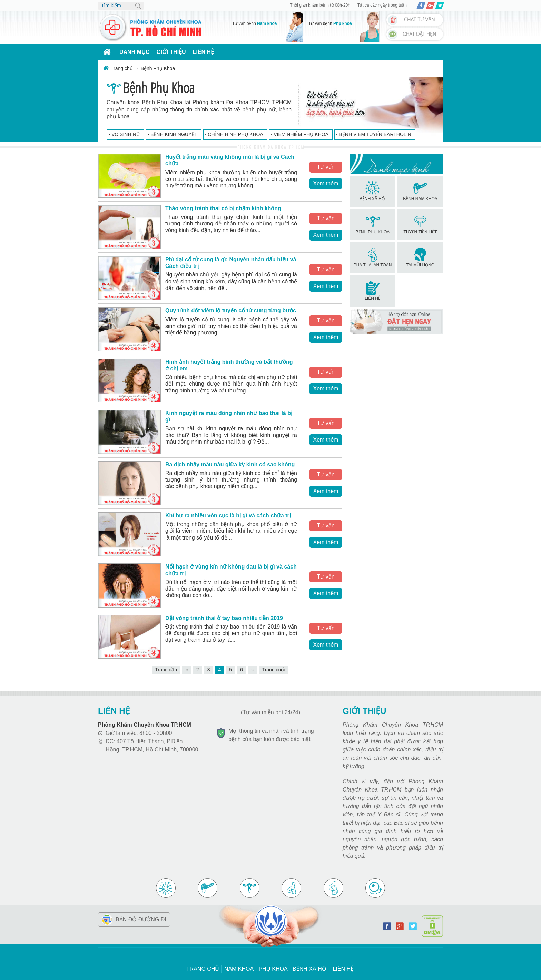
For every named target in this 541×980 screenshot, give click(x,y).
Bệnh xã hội (310, 969)
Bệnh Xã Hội (373, 191)
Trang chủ (203, 969)
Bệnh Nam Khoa (420, 191)
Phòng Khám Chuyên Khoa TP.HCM (145, 725)
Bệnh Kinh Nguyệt (174, 134)
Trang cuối (274, 670)
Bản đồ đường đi (141, 919)
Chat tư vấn (419, 20)
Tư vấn (326, 167)
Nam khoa (239, 969)
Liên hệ (203, 52)
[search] (121, 6)
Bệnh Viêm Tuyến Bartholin (375, 134)
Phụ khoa (273, 969)
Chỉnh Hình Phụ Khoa (235, 134)
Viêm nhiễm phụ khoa (301, 134)
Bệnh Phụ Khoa (373, 224)
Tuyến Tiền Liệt (420, 224)
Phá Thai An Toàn (373, 258)
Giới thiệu (171, 52)
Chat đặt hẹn (419, 34)
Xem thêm (326, 183)
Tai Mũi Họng (420, 258)
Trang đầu (166, 670)
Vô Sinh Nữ (126, 134)
